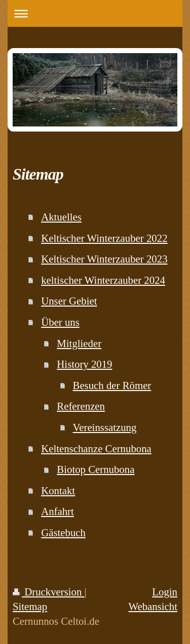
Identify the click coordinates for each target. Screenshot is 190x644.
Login (165, 592)
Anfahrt (58, 511)
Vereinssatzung (105, 427)
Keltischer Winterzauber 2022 (104, 238)
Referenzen (81, 406)
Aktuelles (61, 217)
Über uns (60, 322)
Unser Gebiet (69, 301)
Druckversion (49, 592)
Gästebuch (63, 532)
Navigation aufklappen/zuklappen (95, 13)
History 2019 (84, 364)
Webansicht (153, 606)
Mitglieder (79, 343)
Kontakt (58, 490)
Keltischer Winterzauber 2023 (104, 259)
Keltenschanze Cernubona (96, 448)
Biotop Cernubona (96, 469)
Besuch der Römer (112, 385)
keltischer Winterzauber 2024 (103, 280)
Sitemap (30, 606)
